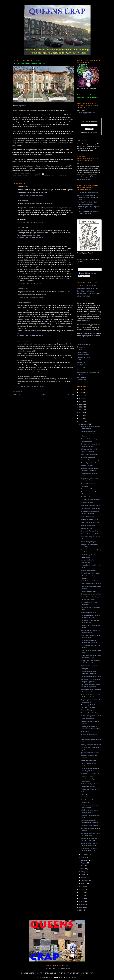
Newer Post (16, 394)
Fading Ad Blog (82, 352)
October (84, 857)
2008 (81, 904)
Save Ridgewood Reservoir (86, 291)
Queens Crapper (27, 174)
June (83, 869)
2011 (81, 896)
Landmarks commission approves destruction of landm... (89, 434)
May (83, 872)
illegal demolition (62, 176)
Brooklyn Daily (21, 106)
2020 (81, 407)
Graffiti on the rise (86, 528)
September (85, 860)
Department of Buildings (27, 176)
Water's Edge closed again (89, 454)
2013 (81, 890)
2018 (81, 413)
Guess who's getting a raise (89, 542)
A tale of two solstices (88, 516)
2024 (81, 395)
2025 (81, 392)
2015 (81, 421)
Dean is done (85, 732)
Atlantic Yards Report (84, 345)
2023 (81, 398)
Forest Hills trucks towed (89, 591)
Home (43, 394)
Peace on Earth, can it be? (89, 534)
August (83, 863)
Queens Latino (82, 370)
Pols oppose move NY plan (89, 825)
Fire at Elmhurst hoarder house (91, 677)
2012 (81, 893)
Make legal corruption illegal (90, 522)
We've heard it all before (88, 612)
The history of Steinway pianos (90, 500)
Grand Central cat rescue (89, 497)
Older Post (70, 394)
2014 (81, 887)
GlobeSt (80, 360)
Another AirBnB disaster (88, 570)
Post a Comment (18, 391)
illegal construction (46, 176)
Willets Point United (83, 296)
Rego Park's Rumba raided (89, 531)
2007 (81, 907)
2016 (81, 419)
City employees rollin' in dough (90, 573)
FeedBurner (94, 132)
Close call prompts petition (89, 463)
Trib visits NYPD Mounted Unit (90, 508)
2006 (81, 910)
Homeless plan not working (89, 713)
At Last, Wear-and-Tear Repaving (88, 193)
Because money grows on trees (91, 716)
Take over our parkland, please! (91, 506)
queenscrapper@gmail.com (57, 968)
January (84, 883)
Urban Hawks (81, 380)
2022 (81, 401)
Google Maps (85, 336)
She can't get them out (88, 797)
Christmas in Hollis (87, 503)
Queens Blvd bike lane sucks (90, 753)
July (83, 866)
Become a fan (81, 260)
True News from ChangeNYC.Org (88, 294)
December (85, 424)
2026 (81, 390)
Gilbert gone (85, 669)
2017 (81, 416)
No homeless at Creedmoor (89, 489)
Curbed (79, 350)
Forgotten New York (83, 357)
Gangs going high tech (88, 525)
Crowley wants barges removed (91, 745)
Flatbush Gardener (83, 355)
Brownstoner (81, 347)
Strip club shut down (87, 719)
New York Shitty (82, 365)
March (83, 877)
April (83, 875)
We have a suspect (87, 466)
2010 (81, 898)
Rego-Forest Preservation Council (88, 288)
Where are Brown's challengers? (91, 460)
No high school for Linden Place (91, 594)
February (84, 880)
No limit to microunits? (88, 457)
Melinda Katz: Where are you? (90, 789)
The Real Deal (82, 377)
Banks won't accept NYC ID (89, 519)
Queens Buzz (81, 367)
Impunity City (81, 362)
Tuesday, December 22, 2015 (30, 195)
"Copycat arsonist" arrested (89, 666)
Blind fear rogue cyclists (88, 761)
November (85, 854)
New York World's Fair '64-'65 (86, 286)
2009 (81, 901)
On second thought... (87, 710)
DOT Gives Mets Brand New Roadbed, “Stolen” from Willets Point (88, 197)
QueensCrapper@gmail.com (86, 113)
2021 (81, 404)
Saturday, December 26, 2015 (31, 386)
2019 (81, 410)
